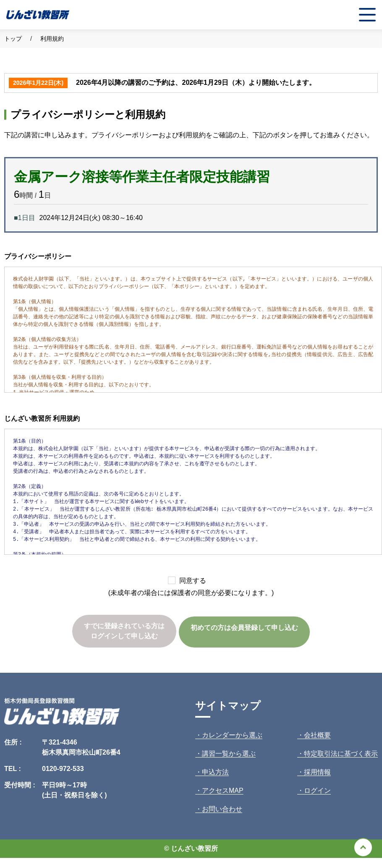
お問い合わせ (222, 809)
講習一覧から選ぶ (229, 754)
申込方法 (215, 772)
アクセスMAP (223, 791)
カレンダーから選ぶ (232, 735)
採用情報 (317, 772)
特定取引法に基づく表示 (341, 754)
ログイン (317, 791)
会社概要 (317, 735)
